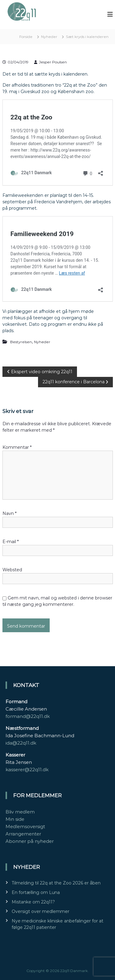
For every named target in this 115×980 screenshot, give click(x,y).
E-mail (11, 542)
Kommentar (17, 447)
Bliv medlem (20, 812)
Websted (12, 570)
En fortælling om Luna (36, 892)
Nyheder (49, 37)
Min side (15, 819)
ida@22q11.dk (21, 743)
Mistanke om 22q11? (33, 902)
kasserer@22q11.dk (27, 770)
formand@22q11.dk (28, 716)
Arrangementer (23, 834)
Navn (10, 513)
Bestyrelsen (21, 342)
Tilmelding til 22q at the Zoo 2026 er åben (56, 883)
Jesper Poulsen (53, 62)
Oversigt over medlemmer (40, 911)
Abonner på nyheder (30, 841)
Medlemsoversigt (25, 826)
